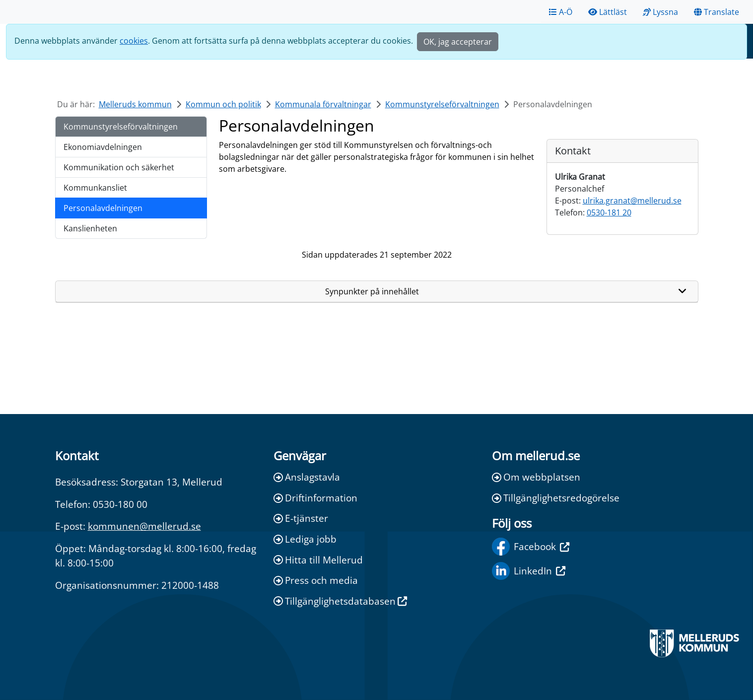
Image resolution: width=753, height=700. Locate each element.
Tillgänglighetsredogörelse (556, 498)
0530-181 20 (609, 212)
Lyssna (660, 12)
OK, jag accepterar (458, 42)
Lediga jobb (305, 539)
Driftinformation (315, 498)
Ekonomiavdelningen (103, 147)
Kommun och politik (223, 104)
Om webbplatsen (536, 477)
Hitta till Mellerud (318, 560)
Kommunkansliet (95, 188)
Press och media (316, 580)
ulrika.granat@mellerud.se (632, 201)
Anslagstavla (307, 477)
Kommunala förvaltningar (323, 104)
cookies (134, 41)
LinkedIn (529, 571)
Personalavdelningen (103, 208)
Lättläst (608, 12)
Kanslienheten (90, 228)
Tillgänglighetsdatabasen (340, 601)
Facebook (531, 547)
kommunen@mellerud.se (144, 526)
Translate (717, 12)
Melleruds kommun (135, 104)
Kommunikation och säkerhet (119, 167)
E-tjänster (301, 518)
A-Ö (561, 12)
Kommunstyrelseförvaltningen (442, 104)
